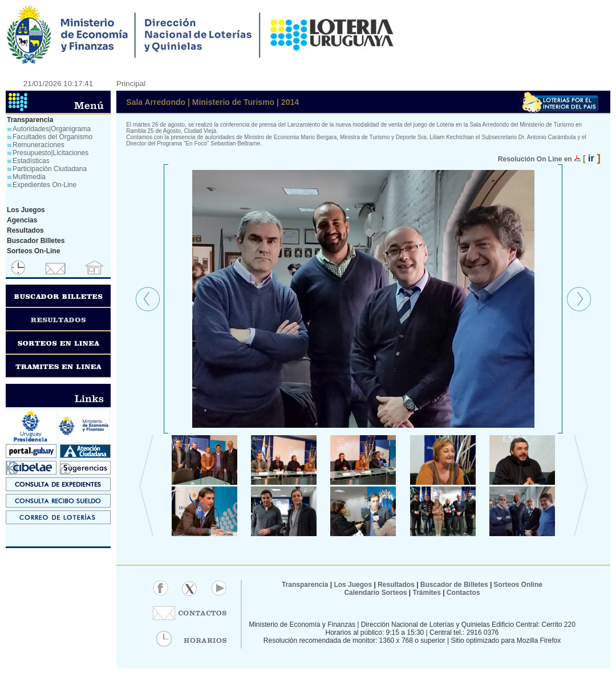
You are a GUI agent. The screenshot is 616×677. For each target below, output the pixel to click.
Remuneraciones (38, 145)
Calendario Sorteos (375, 593)
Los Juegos (354, 585)
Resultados (396, 585)
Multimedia (29, 177)
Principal (131, 84)
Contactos (463, 593)
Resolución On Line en (535, 159)
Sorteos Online (518, 585)
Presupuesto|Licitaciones (50, 153)
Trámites (426, 593)
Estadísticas (31, 161)
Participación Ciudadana (50, 169)
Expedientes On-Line (44, 185)
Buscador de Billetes (454, 585)
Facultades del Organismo (52, 137)
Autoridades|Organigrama (52, 129)
